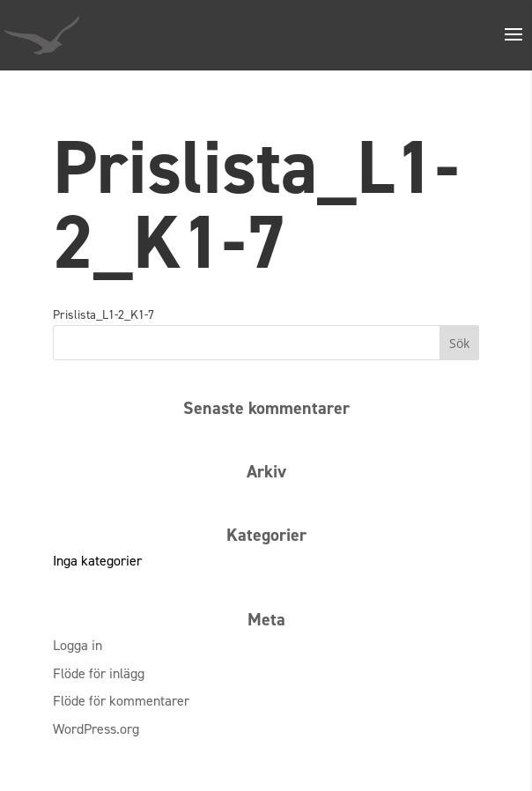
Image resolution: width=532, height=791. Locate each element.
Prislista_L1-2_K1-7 (103, 315)
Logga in (78, 645)
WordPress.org (96, 729)
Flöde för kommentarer (121, 701)
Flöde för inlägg (99, 673)
